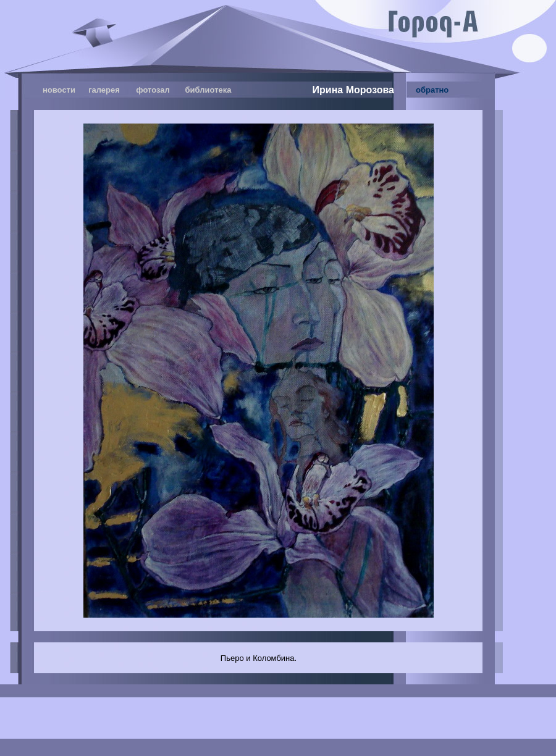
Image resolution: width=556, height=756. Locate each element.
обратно (432, 90)
